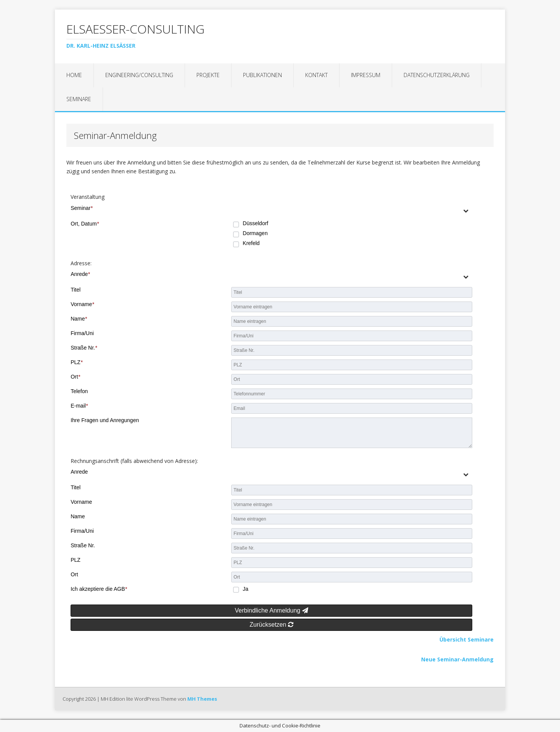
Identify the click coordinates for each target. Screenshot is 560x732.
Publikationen (262, 75)
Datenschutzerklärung (437, 75)
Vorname (82, 304)
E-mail (79, 406)
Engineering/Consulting (139, 75)
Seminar (82, 208)
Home (74, 75)
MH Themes (202, 699)
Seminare (79, 99)
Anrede (80, 274)
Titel (76, 290)
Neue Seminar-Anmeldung (457, 659)
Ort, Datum (85, 224)
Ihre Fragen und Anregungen (105, 420)
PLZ (76, 362)
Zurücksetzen (271, 625)
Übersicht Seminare (467, 639)
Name (79, 319)
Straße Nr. (84, 348)
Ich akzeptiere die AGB (99, 589)
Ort (75, 377)
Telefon (79, 391)
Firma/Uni (82, 333)
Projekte (208, 75)
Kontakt (316, 75)
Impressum (366, 75)
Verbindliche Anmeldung (272, 610)
